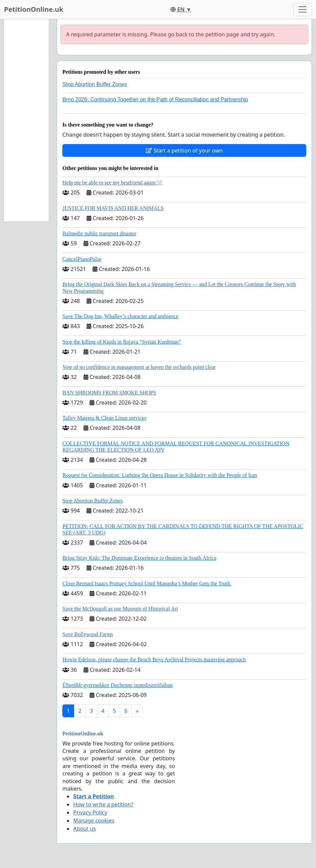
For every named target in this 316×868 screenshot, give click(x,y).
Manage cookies (94, 821)
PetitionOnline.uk (34, 9)
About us (84, 829)
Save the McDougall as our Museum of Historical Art (120, 609)
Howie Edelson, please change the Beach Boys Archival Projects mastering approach (154, 659)
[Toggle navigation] (303, 9)
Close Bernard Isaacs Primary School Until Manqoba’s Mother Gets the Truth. (147, 583)
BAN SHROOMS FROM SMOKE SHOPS (109, 393)
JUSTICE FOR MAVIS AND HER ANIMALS (113, 208)
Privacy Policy (90, 812)
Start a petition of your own (184, 150)
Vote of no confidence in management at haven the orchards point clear (139, 367)
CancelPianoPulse (82, 259)
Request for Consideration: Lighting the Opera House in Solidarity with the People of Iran (160, 475)
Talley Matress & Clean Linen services (104, 418)
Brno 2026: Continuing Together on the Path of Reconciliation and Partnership (155, 99)
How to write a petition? (103, 804)
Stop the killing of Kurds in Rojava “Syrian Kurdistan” (122, 342)
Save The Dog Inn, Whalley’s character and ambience (120, 316)
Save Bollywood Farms (88, 634)
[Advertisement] (26, 120)
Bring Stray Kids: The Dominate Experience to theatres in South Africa (139, 558)
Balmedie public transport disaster (99, 233)
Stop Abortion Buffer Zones (95, 84)
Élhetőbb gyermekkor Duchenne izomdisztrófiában (117, 685)
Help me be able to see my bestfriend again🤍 (112, 183)
